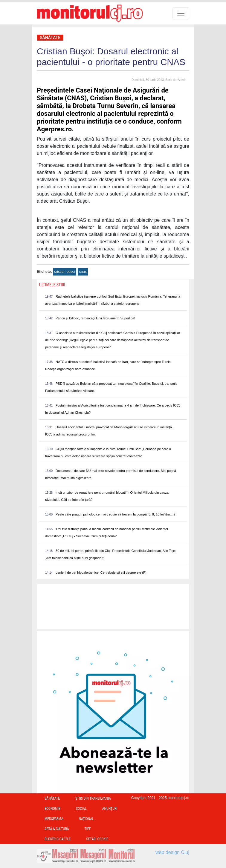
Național (86, 819)
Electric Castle (58, 839)
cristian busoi (65, 272)
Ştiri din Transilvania (93, 798)
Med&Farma (54, 819)
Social (81, 809)
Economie (52, 809)
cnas (83, 272)
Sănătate (50, 38)
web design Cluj (172, 852)
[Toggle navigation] (181, 13)
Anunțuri (110, 809)
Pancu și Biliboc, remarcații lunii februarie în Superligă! (95, 318)
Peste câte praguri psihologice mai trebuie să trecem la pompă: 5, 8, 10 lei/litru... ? (116, 514)
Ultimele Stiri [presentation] (52, 285)
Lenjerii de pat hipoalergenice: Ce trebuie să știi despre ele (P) (101, 572)
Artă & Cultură (57, 829)
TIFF (87, 829)
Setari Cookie (97, 839)
